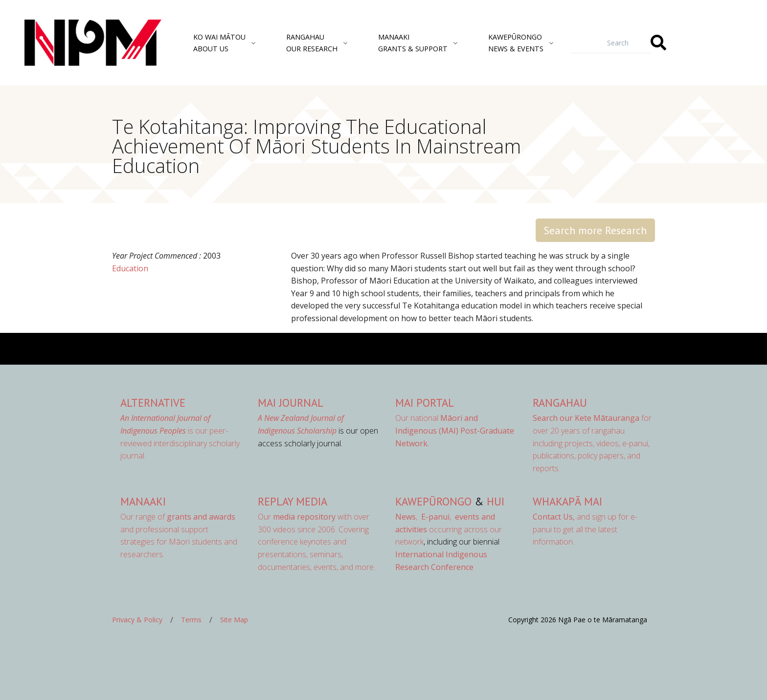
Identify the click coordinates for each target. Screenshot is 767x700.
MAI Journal (291, 403)
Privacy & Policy (137, 620)
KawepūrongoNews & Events (516, 43)
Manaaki (143, 501)
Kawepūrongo (433, 501)
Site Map (234, 620)
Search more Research (595, 230)
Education (130, 268)
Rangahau (560, 403)
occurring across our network (449, 529)
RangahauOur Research (312, 43)
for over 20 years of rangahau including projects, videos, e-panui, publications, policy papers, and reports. (592, 443)
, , (424, 517)
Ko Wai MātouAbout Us (219, 43)
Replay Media (293, 501)
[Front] (68, 43)
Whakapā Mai (567, 501)
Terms (191, 620)
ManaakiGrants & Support (413, 43)
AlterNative (153, 403)
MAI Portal (425, 403)
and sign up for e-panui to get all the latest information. (585, 529)
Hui (496, 501)
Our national (455, 430)
